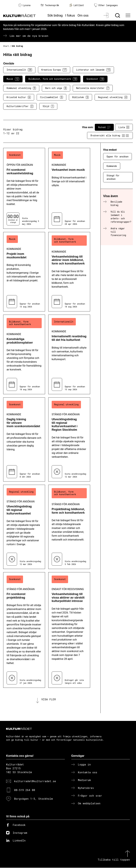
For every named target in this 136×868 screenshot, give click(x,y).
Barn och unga (56, 88)
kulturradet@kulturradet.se (35, 781)
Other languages (106, 5)
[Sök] (118, 15)
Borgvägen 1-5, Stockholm (33, 799)
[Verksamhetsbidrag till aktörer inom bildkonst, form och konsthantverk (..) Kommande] (69, 272)
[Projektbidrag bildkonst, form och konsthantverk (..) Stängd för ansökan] (69, 527)
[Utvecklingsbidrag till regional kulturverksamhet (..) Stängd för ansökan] (24, 527)
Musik (13, 79)
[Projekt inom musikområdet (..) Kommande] (24, 272)
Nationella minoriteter (93, 88)
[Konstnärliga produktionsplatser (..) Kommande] (24, 354)
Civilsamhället (52, 97)
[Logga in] (106, 15)
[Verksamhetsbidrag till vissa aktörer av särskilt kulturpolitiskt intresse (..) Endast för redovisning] (69, 630)
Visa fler (49, 699)
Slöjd (48, 106)
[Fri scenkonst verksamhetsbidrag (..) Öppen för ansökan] (24, 188)
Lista (124, 127)
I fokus (70, 15)
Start (6, 46)
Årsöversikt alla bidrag (110, 136)
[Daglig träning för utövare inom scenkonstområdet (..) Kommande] (24, 439)
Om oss (83, 15)
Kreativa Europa (54, 70)
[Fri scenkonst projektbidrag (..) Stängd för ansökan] (24, 630)
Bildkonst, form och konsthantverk (53, 79)
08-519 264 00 (25, 790)
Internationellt (19, 70)
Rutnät (104, 127)
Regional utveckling (113, 97)
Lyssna (24, 5)
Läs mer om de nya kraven (29, 36)
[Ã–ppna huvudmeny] (128, 15)
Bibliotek (80, 97)
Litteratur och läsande (93, 70)
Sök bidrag (55, 15)
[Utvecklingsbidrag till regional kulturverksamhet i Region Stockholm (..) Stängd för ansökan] (69, 439)
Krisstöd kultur (19, 97)
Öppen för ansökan (117, 157)
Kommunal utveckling (21, 88)
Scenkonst (95, 79)
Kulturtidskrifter (20, 106)
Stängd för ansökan (113, 177)
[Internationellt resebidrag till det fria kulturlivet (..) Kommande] (69, 354)
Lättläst (77, 5)
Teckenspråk (50, 5)
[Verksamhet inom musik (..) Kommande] (69, 188)
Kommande (112, 166)
